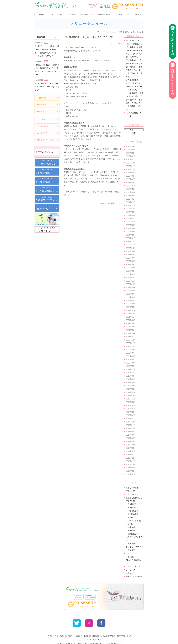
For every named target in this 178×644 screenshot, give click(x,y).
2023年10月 (131, 248)
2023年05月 (131, 265)
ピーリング (130, 570)
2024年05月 (131, 225)
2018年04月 (131, 412)
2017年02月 (131, 451)
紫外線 (130, 524)
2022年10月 (131, 284)
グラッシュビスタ (133, 567)
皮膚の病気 (130, 501)
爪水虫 (130, 517)
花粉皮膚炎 (132, 527)
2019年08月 (131, 379)
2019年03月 (131, 389)
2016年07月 (131, 474)
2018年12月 (131, 396)
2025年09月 (131, 173)
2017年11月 (131, 425)
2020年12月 (131, 340)
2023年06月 (131, 261)
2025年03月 (131, 192)
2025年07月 (131, 179)
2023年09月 (131, 251)
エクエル (130, 573)
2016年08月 (131, 471)
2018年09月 (131, 402)
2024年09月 (131, 212)
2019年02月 (131, 392)
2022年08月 (131, 291)
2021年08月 (131, 323)
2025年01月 (131, 199)
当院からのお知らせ (134, 498)
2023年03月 (131, 271)
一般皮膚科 (78, 632)
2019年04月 (131, 386)
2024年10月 (131, 209)
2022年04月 (131, 304)
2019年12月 (131, 369)
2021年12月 (131, 314)
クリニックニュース (84, 636)
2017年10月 (131, 428)
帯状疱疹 (131, 531)
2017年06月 (131, 438)
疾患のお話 (130, 491)
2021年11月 (131, 317)
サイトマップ (98, 636)
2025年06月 (131, 183)
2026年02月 (131, 156)
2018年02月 (131, 415)
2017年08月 (131, 432)
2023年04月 (131, 268)
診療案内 (72, 14)
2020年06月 (131, 356)
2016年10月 (131, 464)
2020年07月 (131, 353)
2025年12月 (131, 163)
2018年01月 (131, 419)
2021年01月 (131, 337)
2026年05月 (131, 146)
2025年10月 (131, 169)
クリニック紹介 (59, 632)
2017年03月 (131, 448)
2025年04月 (131, 189)
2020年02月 (131, 366)
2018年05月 (131, 409)
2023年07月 (131, 258)
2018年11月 (131, 399)
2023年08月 (131, 255)
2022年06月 (131, 297)
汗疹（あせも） (134, 511)
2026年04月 (131, 150)
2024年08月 (131, 215)
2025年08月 (131, 176)
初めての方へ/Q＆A (124, 632)
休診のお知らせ (132, 494)
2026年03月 (131, 153)
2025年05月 (131, 186)
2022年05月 (131, 301)
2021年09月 (131, 320)
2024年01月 (131, 238)
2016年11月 (131, 461)
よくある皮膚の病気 (108, 632)
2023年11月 (131, 245)
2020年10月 (131, 346)
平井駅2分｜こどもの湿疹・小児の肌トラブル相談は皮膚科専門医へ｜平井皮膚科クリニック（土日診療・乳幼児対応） (47, 51)
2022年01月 (131, 310)
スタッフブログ (132, 488)
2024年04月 (131, 228)
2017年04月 (131, 445)
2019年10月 (131, 373)
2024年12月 (131, 202)
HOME (42, 14)
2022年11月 (131, 281)
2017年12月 (131, 422)
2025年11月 (131, 166)
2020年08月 (131, 350)
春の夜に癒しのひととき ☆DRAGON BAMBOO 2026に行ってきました (47, 87)
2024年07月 (131, 219)
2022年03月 (131, 307)
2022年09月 (131, 287)
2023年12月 (131, 242)
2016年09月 (131, 468)
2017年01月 (131, 455)
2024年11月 (131, 205)
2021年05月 (131, 330)
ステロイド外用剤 (135, 521)
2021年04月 (131, 333)
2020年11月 (131, 343)
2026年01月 (131, 160)
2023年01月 (131, 274)
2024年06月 (131, 222)
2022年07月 (131, 294)
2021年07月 (131, 327)
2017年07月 (131, 435)
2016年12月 (131, 458)
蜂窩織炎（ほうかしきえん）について (91, 37)
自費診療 (131, 544)
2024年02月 (131, 235)
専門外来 (119, 14)
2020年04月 (131, 360)
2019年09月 (131, 376)
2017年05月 (131, 442)
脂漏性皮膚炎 (133, 534)
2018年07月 (131, 405)
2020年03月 (131, 363)
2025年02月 (131, 196)
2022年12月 (131, 278)
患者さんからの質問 (134, 576)
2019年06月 (131, 382)
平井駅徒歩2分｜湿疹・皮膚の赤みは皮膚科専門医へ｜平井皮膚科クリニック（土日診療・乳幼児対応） (47, 70)
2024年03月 (131, 232)
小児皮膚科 (88, 632)
